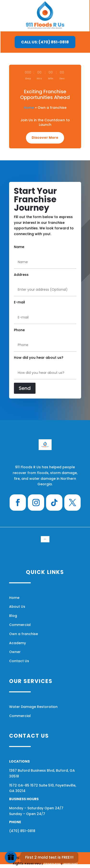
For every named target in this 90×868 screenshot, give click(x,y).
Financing (52, 863)
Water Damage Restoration (33, 707)
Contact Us (19, 661)
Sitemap (70, 863)
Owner (15, 652)
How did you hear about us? (39, 358)
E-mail (19, 302)
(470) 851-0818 (22, 831)
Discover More (45, 138)
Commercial (20, 625)
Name (19, 247)
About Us (17, 607)
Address (21, 275)
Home (29, 108)
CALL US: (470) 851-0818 (45, 42)
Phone (19, 330)
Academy (18, 643)
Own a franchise (24, 634)
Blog (13, 616)
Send (25, 388)
